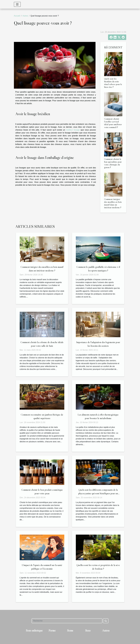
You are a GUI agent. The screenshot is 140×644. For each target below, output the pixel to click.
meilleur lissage (73, 130)
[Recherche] (67, 621)
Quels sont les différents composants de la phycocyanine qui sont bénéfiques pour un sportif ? (98, 493)
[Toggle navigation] (17, 4)
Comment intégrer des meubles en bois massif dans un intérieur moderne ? (113, 203)
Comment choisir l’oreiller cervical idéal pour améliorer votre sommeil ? (113, 123)
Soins (70, 630)
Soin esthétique (34, 630)
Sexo (88, 630)
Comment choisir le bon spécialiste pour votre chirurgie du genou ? (113, 163)
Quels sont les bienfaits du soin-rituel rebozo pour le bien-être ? (113, 83)
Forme (52, 630)
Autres (25, 16)
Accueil (17, 16)
